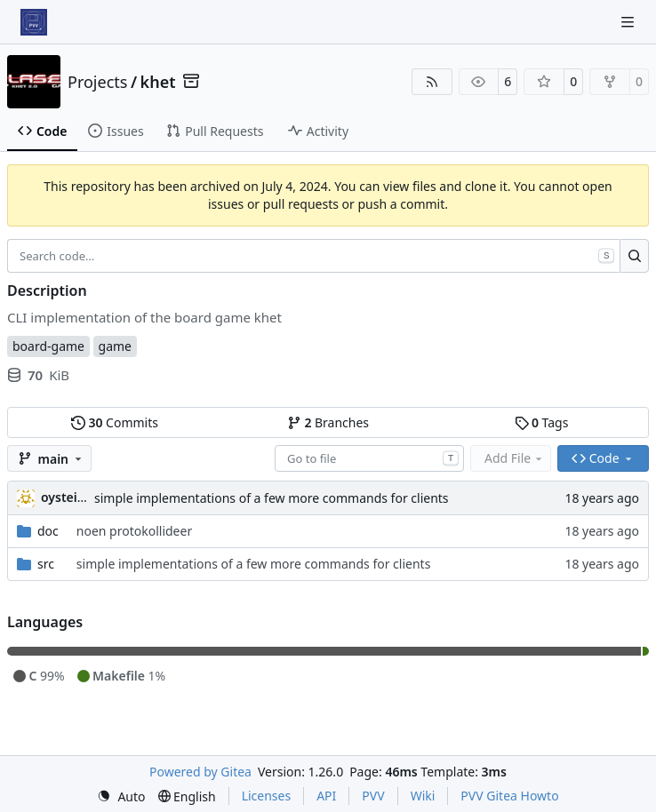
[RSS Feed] (432, 82)
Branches (328, 422)
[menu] (121, 796)
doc (48, 531)
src (46, 564)
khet (158, 82)
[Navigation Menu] (629, 22)
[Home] (34, 22)
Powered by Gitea (200, 772)
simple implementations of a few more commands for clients (272, 498)
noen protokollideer (134, 531)
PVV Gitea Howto (509, 796)
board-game (48, 346)
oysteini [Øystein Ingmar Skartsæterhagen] (65, 497)
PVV (373, 796)
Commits (115, 422)
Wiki (423, 796)
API (326, 796)
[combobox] (369, 458)
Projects (97, 82)
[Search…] (634, 256)
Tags (542, 422)
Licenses (267, 796)
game (115, 346)
